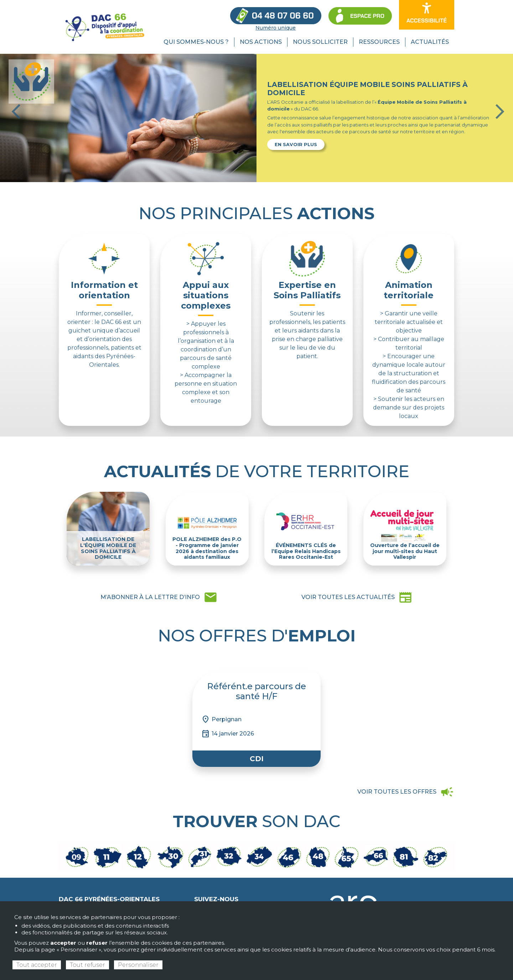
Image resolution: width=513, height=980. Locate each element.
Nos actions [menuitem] (261, 42)
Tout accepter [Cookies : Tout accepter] (37, 965)
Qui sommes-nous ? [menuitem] (196, 42)
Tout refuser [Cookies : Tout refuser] (87, 965)
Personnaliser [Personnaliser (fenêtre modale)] (138, 965)
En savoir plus (296, 145)
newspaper (357, 597)
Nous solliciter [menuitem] (320, 42)
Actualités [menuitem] (430, 42)
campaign (406, 792)
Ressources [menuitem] (379, 42)
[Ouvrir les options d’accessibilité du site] (427, 15)
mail (159, 597)
